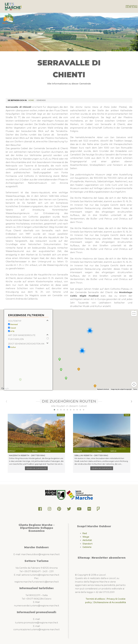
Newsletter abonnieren (109, 558)
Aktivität (87, 540)
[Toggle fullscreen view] (134, 320)
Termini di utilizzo (95, 599)
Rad (85, 533)
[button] (95, 392)
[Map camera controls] (134, 391)
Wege (86, 537)
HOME (31, 100)
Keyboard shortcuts (103, 396)
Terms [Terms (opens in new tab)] (135, 396)
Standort (87, 544)
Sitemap (84, 558)
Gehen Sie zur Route (36, 468)
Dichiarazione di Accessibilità (110, 602)
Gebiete (87, 547)
